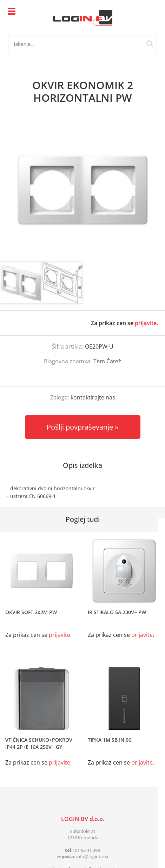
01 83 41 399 (87, 850)
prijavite (146, 323)
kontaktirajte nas (93, 397)
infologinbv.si (92, 856)
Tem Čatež (107, 361)
